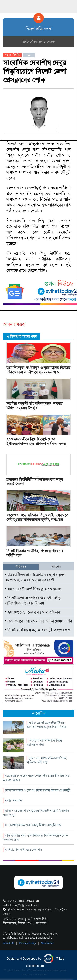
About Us (9, 943)
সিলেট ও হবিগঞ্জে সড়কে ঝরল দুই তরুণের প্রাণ (38, 630)
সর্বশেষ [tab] (56, 567)
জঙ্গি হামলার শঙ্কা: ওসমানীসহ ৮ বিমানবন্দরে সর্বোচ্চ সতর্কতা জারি (36, 838)
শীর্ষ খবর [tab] (21, 567)
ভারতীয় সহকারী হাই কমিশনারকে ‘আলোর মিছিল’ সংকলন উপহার (34, 406)
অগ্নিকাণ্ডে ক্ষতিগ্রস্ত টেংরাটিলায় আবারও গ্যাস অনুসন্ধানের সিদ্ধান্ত (47, 725)
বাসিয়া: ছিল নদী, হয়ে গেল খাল (24, 850)
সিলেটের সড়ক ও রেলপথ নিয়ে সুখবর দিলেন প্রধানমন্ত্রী (38, 790)
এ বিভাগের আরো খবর (22, 336)
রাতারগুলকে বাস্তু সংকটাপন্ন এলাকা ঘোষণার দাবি (39, 621)
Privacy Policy (28, 943)
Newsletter (47, 943)
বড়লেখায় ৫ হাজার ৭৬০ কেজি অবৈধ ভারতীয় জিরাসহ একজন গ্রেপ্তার (36, 778)
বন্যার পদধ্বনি (13, 800)
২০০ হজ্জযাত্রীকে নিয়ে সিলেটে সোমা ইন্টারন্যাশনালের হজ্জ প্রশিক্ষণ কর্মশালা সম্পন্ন (36, 442)
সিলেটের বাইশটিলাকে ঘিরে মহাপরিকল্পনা (44, 743)
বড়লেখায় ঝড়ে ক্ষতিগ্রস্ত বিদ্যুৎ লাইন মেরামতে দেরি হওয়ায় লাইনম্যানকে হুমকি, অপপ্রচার (37, 517)
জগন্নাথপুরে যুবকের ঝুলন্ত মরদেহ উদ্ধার (33, 612)
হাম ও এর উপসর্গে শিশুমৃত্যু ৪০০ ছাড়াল (33, 589)
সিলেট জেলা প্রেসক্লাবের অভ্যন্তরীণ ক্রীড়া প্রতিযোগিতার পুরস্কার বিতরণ (33, 600)
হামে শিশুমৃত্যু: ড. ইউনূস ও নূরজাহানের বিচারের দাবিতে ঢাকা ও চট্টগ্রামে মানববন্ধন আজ (38, 370)
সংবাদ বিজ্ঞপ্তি (12, 55)
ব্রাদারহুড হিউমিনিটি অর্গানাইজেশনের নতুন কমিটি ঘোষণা (35, 482)
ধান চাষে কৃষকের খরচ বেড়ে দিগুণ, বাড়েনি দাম (33, 825)
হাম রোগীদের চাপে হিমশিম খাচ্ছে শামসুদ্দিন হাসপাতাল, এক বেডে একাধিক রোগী (35, 577)
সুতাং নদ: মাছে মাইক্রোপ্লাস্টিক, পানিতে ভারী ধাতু (47, 760)
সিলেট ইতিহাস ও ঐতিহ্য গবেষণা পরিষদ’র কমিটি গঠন (35, 553)
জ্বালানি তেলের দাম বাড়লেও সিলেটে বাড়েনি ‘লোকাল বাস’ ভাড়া (36, 813)
